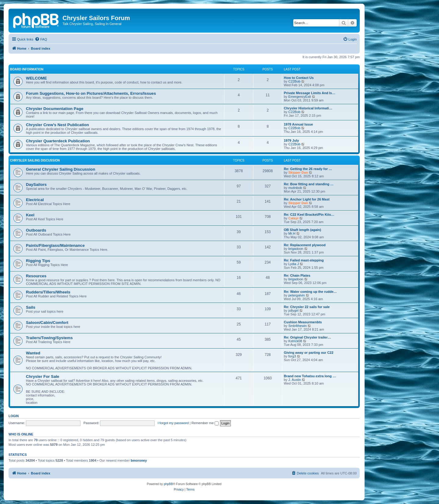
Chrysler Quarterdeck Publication (58, 141)
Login (14, 416)
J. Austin (295, 380)
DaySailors (36, 185)
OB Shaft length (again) (302, 230)
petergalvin (297, 295)
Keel (30, 215)
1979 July (291, 140)
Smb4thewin (298, 326)
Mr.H (292, 233)
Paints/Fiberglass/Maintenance (55, 245)
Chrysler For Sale (43, 376)
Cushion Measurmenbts (303, 322)
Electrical (35, 200)
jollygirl (294, 311)
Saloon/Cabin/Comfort (47, 323)
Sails (31, 307)
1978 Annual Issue (298, 124)
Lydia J (294, 264)
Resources (36, 276)
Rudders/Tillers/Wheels (48, 292)
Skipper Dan (298, 172)
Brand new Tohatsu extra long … (310, 376)
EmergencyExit (300, 97)
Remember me (205, 423)
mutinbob (295, 188)
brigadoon (296, 249)
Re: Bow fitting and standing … (309, 184)
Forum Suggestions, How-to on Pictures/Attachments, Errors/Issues (91, 93)
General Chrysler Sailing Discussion (61, 169)
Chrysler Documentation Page (55, 109)
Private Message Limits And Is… (310, 93)
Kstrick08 (295, 341)
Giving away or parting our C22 (309, 353)
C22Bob (294, 81)
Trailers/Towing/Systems (49, 338)
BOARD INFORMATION (27, 69)
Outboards (36, 230)
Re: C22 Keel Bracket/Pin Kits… (309, 215)
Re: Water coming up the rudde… (310, 292)
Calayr (294, 218)
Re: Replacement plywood (305, 245)
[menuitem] (41, 39)
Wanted (33, 353)
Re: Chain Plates (297, 275)
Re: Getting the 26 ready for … (308, 169)
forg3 (292, 356)
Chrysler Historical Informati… (308, 108)
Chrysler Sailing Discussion (35, 160)
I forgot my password (173, 423)
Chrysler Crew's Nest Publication (57, 125)
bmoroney (139, 460)
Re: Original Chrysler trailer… (307, 337)
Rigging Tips (38, 261)
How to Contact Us (299, 78)
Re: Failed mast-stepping (304, 260)
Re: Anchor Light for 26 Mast (307, 199)
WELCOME (36, 78)
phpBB (168, 484)
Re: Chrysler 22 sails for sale (307, 307)
